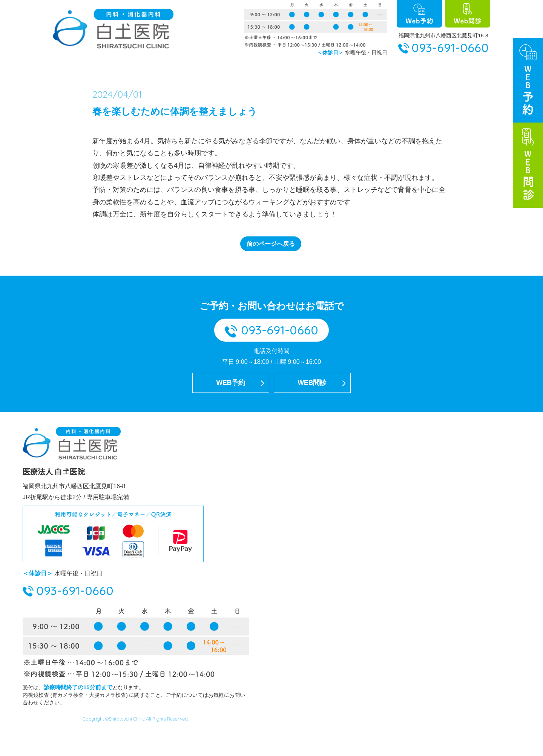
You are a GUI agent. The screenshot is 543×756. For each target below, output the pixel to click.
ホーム (97, 73)
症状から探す (390, 73)
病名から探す (331, 73)
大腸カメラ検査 (268, 73)
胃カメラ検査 (206, 73)
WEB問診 (312, 407)
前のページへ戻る (271, 265)
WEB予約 (231, 407)
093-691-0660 (450, 48)
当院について (146, 73)
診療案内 (442, 73)
